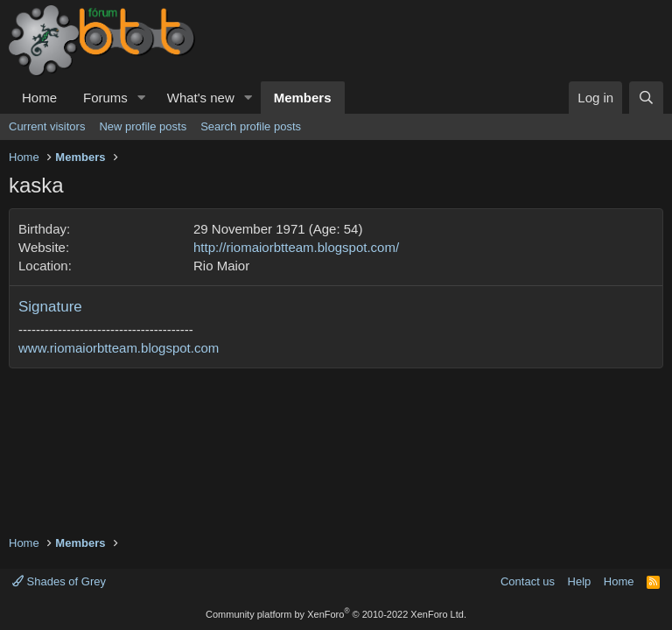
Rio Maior (221, 266)
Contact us (528, 581)
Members (303, 98)
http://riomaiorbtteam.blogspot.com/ (296, 247)
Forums (105, 98)
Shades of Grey (59, 581)
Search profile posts (251, 126)
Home (39, 98)
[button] (142, 98)
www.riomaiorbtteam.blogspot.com (119, 348)
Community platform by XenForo (336, 614)
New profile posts (143, 126)
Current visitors (47, 126)
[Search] (646, 98)
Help (580, 581)
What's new (201, 98)
